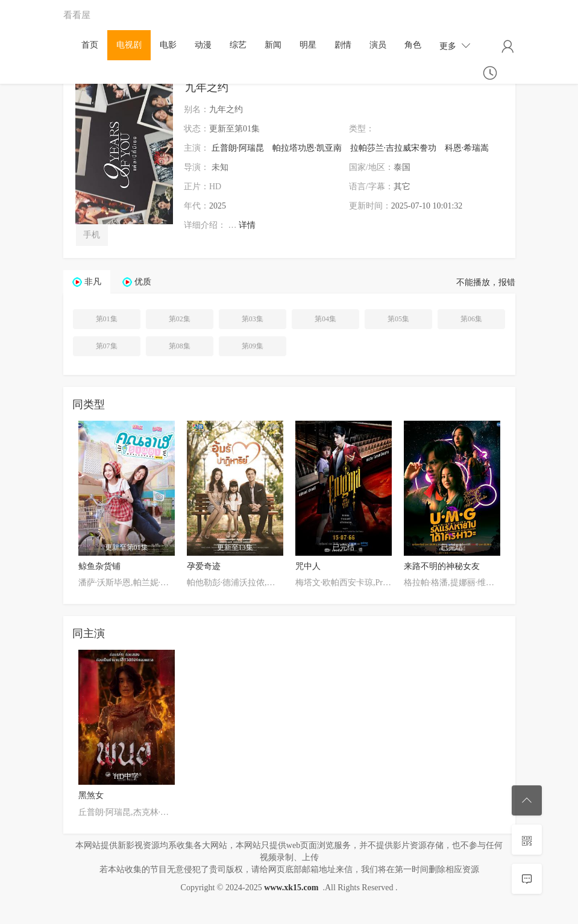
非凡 (93, 282)
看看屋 (77, 15)
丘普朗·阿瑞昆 (238, 148)
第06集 (471, 319)
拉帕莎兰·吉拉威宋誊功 (394, 148)
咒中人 (308, 566)
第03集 (253, 319)
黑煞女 (91, 795)
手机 (92, 235)
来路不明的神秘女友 (442, 566)
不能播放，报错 (486, 282)
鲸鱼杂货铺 (99, 566)
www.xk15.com (291, 888)
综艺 (238, 45)
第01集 (107, 319)
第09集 (253, 346)
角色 (413, 45)
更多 (455, 46)
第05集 (398, 319)
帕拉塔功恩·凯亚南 (307, 148)
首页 (90, 45)
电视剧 (129, 45)
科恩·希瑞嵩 (467, 148)
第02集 (180, 319)
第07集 (107, 346)
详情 (247, 225)
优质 (143, 282)
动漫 (203, 45)
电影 (168, 45)
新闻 (273, 45)
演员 (378, 45)
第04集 (325, 319)
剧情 (343, 45)
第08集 (180, 346)
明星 (308, 45)
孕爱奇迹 (204, 566)
